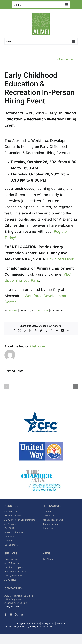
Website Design (12, 627)
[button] (7, 387)
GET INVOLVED (52, 506)
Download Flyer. (61, 259)
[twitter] (16, 615)
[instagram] (11, 615)
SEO (24, 627)
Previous (63, 59)
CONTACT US (13, 588)
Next (73, 59)
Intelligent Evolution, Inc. (41, 627)
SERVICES (11, 553)
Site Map (61, 623)
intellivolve (13, 310)
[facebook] (6, 615)
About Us (11, 506)
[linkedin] (22, 615)
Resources (43, 310)
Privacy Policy (48, 623)
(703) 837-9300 (13, 606)
